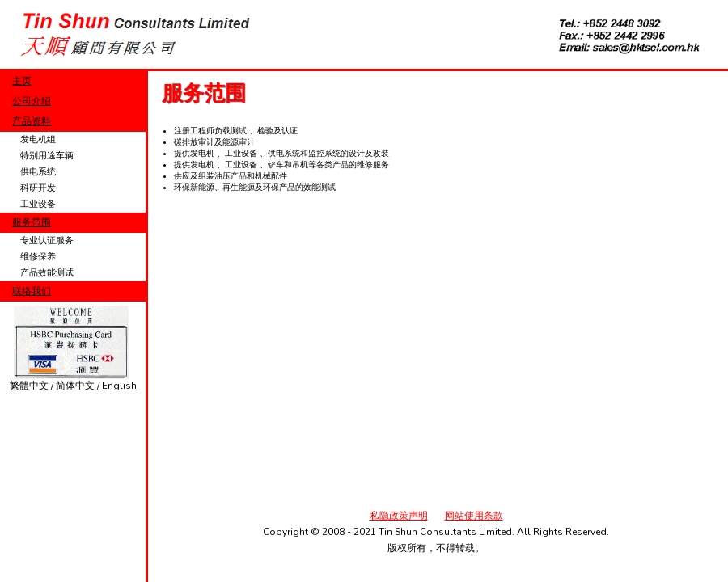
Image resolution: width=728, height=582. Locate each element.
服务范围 (32, 222)
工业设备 (38, 204)
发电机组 (38, 139)
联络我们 (32, 291)
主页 (22, 81)
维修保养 (38, 257)
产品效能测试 (47, 273)
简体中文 (75, 386)
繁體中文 (29, 386)
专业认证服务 (47, 240)
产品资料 (32, 121)
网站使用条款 (474, 516)
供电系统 (38, 172)
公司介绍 (32, 101)
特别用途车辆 (47, 156)
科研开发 (38, 188)
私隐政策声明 (399, 516)
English (119, 386)
